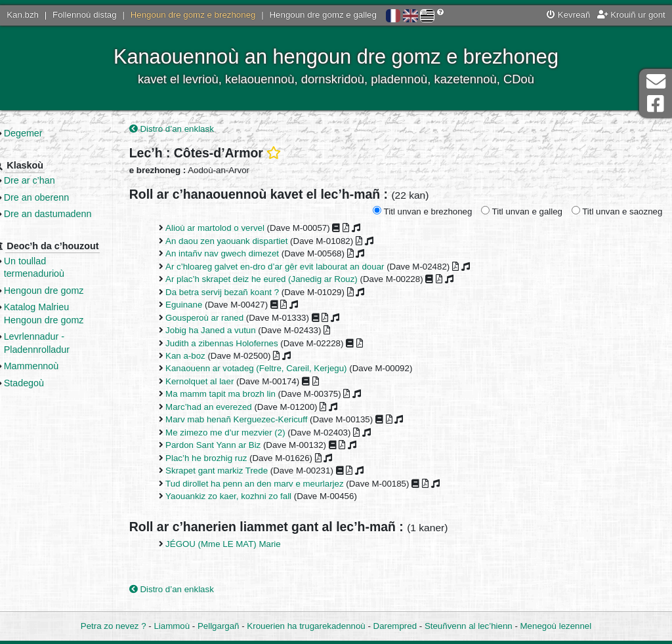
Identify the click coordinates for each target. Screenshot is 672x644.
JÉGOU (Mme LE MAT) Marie (242, 545)
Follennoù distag (85, 15)
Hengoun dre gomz (67, 291)
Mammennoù (54, 366)
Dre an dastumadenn (71, 214)
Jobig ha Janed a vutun (230, 331)
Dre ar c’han (52, 180)
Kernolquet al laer (219, 382)
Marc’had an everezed (228, 408)
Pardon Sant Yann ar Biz (232, 446)
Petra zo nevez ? (114, 626)
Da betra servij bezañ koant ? (241, 293)
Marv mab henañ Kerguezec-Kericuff (255, 421)
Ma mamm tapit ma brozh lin (240, 395)
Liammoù (172, 626)
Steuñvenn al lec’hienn (469, 626)
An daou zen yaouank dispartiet (245, 242)
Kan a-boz (204, 356)
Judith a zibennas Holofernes (241, 344)
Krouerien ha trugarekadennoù (306, 626)
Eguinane (203, 306)
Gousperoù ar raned (223, 318)
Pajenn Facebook (656, 104)
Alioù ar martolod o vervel (234, 229)
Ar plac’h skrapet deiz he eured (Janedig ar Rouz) (281, 280)
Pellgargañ (219, 626)
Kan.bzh (23, 15)
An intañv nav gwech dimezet (241, 255)
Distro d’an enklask (191, 130)
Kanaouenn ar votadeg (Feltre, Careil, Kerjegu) (275, 370)
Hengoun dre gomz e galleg (323, 15)
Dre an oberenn (60, 197)
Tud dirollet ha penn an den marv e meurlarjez (274, 484)
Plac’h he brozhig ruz (225, 459)
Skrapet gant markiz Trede (236, 471)
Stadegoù (47, 383)
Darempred (395, 626)
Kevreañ (568, 15)
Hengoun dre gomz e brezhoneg (193, 15)
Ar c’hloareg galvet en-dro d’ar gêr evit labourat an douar (294, 267)
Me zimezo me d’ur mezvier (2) (244, 433)
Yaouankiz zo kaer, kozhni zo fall (247, 497)
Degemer (46, 133)
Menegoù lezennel (556, 626)
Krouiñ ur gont (631, 15)
